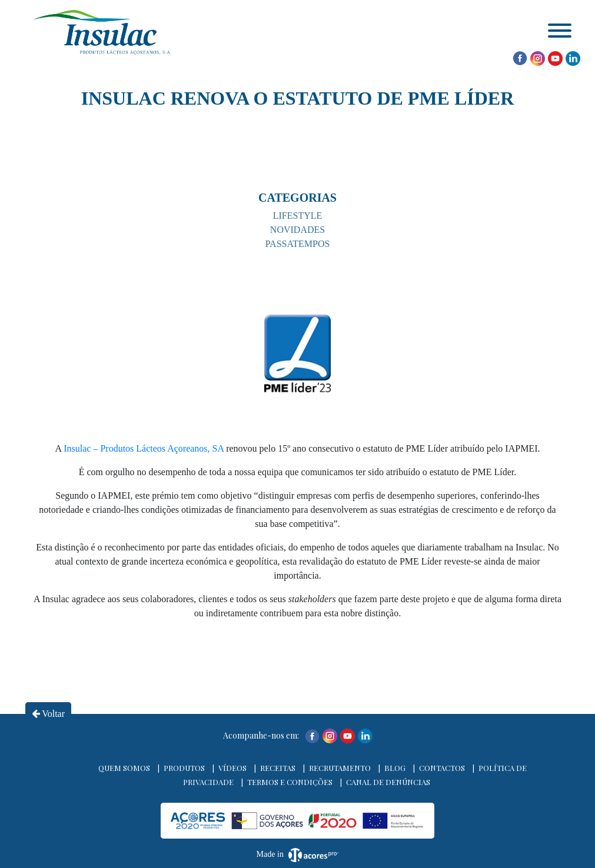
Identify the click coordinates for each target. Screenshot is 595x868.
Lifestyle (298, 216)
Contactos (442, 768)
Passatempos (298, 244)
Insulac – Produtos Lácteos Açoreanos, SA (144, 448)
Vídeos (232, 768)
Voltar (49, 714)
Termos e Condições (290, 782)
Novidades (297, 230)
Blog (395, 768)
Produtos (184, 768)
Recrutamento (340, 768)
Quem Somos (124, 768)
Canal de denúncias (388, 782)
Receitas (278, 768)
